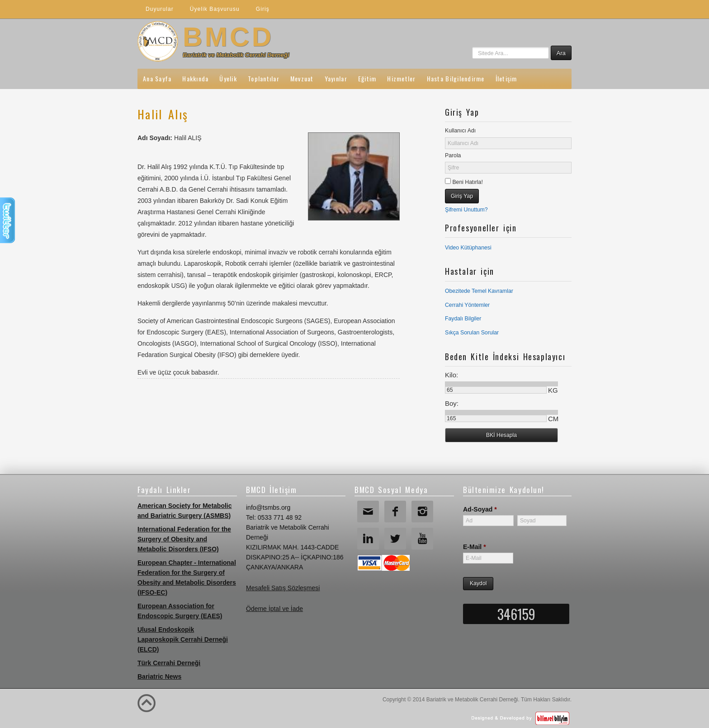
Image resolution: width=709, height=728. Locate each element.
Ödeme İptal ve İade (274, 609)
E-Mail (475, 547)
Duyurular (160, 9)
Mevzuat (302, 78)
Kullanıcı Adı (460, 131)
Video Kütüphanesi (468, 248)
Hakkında (195, 78)
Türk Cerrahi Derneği (169, 663)
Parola (453, 155)
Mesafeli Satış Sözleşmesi (283, 588)
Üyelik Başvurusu (215, 9)
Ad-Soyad (480, 509)
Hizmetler (401, 78)
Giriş (263, 9)
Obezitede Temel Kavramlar (479, 291)
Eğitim (367, 78)
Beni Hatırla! (467, 182)
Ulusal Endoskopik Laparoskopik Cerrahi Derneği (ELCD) (183, 639)
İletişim (506, 78)
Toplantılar (264, 78)
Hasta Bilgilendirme (456, 78)
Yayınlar (336, 78)
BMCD (228, 37)
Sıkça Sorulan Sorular (472, 333)
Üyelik (228, 78)
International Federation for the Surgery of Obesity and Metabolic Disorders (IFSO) (184, 539)
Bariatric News (159, 676)
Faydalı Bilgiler (463, 319)
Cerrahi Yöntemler (467, 305)
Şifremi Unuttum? (466, 210)
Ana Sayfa (157, 78)
